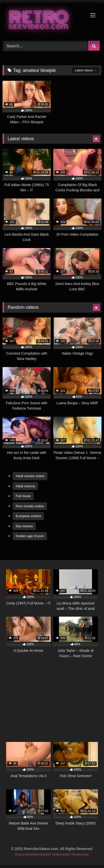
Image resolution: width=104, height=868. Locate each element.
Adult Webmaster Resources (66, 854)
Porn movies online (30, 506)
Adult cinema (25, 486)
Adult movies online (30, 476)
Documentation (28, 854)
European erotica (28, 516)
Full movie (23, 496)
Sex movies (24, 526)
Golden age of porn (30, 536)
